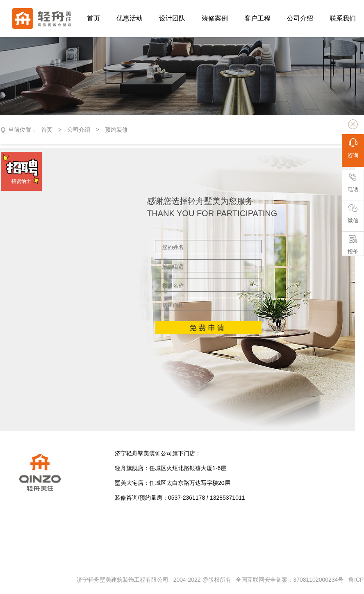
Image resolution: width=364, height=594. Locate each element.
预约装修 (116, 130)
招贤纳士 (21, 181)
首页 (47, 130)
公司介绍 (79, 130)
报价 (353, 245)
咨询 (353, 148)
